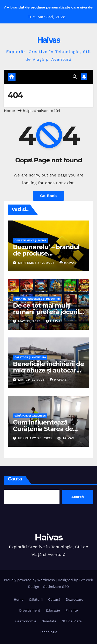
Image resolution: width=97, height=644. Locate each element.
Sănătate (49, 621)
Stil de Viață (72, 621)
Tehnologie (48, 632)
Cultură (54, 600)
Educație (53, 610)
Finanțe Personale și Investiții (37, 299)
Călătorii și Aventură (30, 357)
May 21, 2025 (30, 321)
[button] (75, 77)
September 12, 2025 (37, 263)
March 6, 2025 (32, 380)
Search (78, 497)
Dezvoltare (74, 600)
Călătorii (36, 600)
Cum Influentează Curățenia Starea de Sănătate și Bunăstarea (48, 429)
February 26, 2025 (36, 438)
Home (9, 111)
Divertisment (30, 610)
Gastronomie (26, 621)
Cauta (15, 479)
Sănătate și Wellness (30, 416)
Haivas (48, 40)
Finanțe (72, 610)
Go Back (48, 196)
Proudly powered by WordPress (30, 580)
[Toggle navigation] (44, 77)
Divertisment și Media (31, 240)
